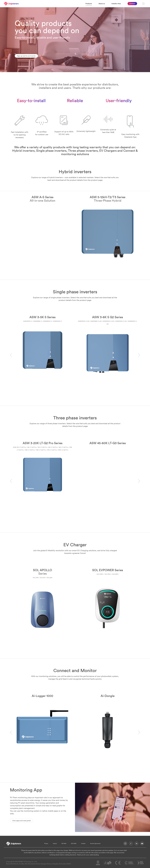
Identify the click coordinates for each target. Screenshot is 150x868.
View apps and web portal (21, 821)
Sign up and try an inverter (26, 56)
